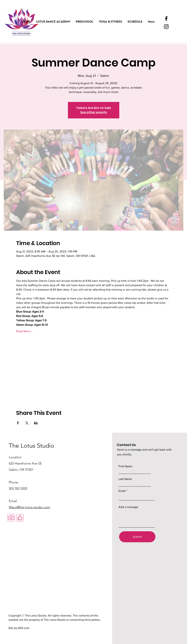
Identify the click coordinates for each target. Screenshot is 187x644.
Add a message (128, 507)
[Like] (20, 518)
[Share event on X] (27, 423)
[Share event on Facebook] (18, 423)
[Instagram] (166, 27)
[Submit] (137, 537)
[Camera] (11, 518)
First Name (125, 466)
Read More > (24, 331)
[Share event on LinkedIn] (36, 423)
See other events (94, 112)
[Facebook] (166, 19)
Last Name (125, 479)
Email (122, 491)
